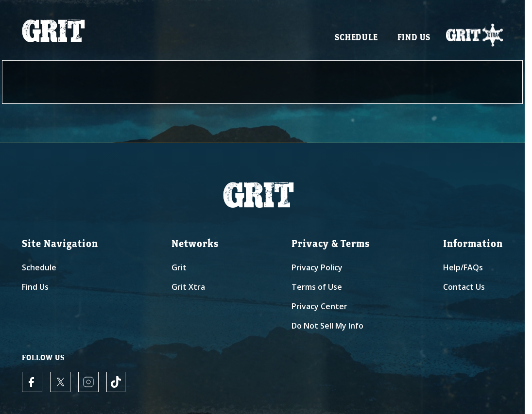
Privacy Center (319, 308)
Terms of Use (317, 289)
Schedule (356, 39)
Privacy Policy (317, 269)
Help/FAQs (463, 269)
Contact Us (464, 289)
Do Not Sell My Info (327, 328)
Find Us (414, 39)
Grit (179, 269)
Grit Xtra (188, 289)
